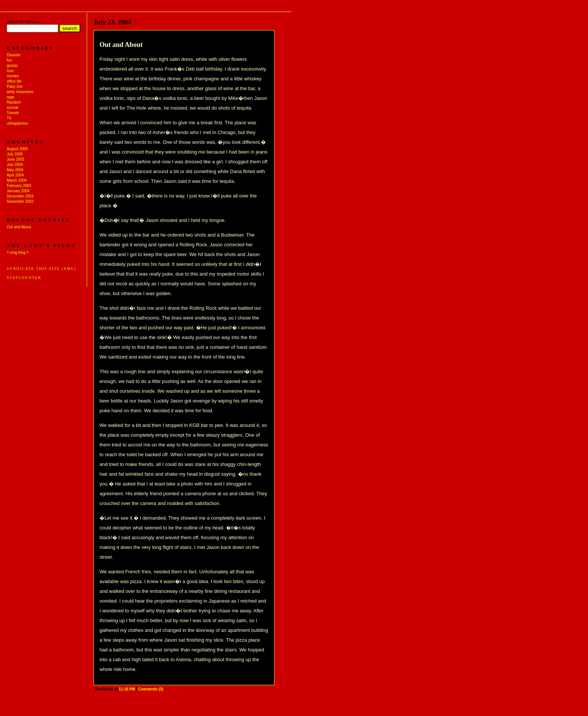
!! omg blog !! (18, 252)
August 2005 (17, 149)
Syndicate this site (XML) (41, 269)
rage (11, 97)
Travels (13, 113)
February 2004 (19, 186)
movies (13, 76)
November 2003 (20, 201)
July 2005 (15, 154)
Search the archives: (24, 22)
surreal (13, 108)
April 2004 (15, 175)
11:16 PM (127, 689)
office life (14, 81)
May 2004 (15, 170)
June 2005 (16, 159)
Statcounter (24, 278)
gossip (12, 66)
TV (9, 118)
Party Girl (15, 87)
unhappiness (17, 123)
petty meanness (20, 92)
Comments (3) (151, 689)
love (10, 71)
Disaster (14, 55)
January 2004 (18, 191)
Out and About (19, 227)
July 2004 (15, 165)
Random (14, 102)
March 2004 (17, 180)
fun (9, 60)
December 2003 (20, 196)
